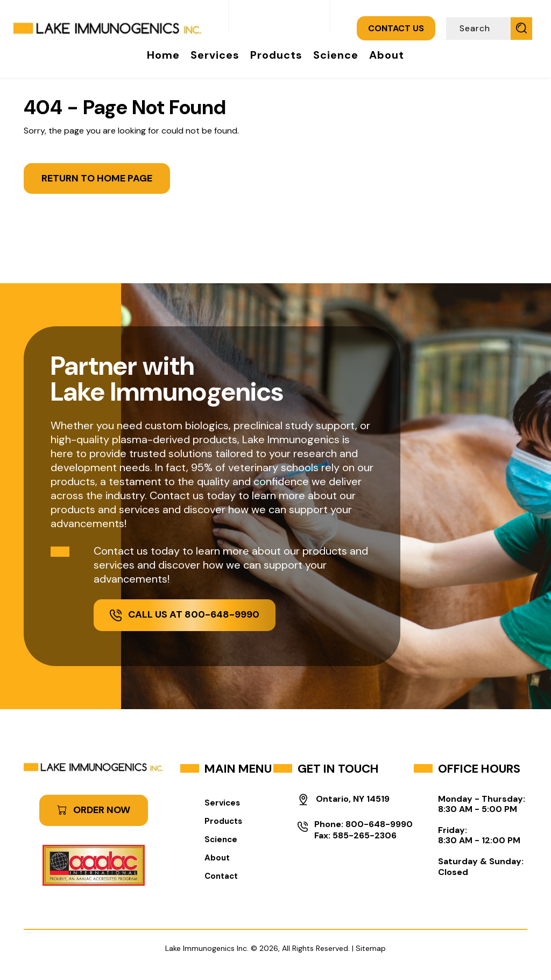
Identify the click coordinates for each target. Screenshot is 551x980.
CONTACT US (396, 28)
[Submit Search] (521, 28)
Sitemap (371, 948)
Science (336, 55)
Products (276, 55)
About (387, 55)
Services (215, 55)
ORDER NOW (94, 810)
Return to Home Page (97, 178)
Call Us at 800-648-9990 (185, 614)
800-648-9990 (379, 824)
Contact (221, 876)
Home (163, 55)
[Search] (479, 28)
